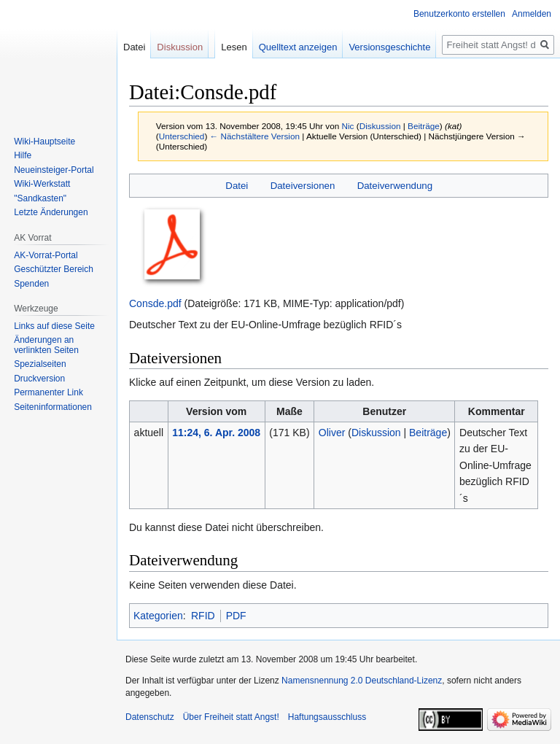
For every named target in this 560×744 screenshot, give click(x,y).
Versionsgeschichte (389, 47)
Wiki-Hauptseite (44, 142)
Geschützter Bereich (54, 269)
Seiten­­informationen (53, 407)
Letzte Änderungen (51, 212)
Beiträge (424, 126)
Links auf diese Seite (54, 326)
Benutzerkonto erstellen (459, 14)
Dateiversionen (303, 186)
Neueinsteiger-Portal (54, 170)
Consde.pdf (155, 303)
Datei (237, 186)
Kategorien (158, 616)
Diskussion (380, 126)
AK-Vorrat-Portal (46, 255)
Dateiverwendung (395, 186)
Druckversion (39, 379)
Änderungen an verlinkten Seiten (46, 345)
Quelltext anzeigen (298, 47)
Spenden (31, 284)
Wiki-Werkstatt (42, 184)
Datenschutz (150, 717)
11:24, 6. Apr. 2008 (216, 433)
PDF (236, 616)
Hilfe (23, 155)
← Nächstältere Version (255, 136)
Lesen (234, 47)
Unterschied (182, 136)
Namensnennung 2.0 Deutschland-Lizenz (362, 681)
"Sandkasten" (40, 198)
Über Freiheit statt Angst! (231, 717)
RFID (203, 616)
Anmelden (532, 14)
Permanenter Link (48, 392)
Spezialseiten (40, 364)
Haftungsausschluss (327, 717)
